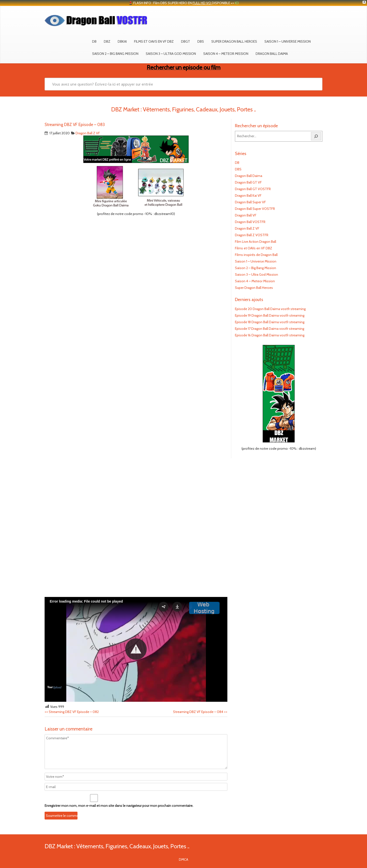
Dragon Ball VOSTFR (250, 222)
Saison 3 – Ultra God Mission (171, 54)
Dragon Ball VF (246, 215)
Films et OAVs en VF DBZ (154, 41)
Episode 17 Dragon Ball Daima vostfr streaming (270, 329)
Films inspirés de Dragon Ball (256, 255)
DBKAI (122, 41)
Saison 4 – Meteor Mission (226, 54)
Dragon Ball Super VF (250, 202)
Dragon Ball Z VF (88, 133)
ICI (237, 3)
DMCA (183, 859)
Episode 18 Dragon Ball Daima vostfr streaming (270, 322)
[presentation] (78, 812)
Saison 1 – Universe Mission (288, 41)
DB (94, 41)
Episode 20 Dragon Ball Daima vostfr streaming (270, 309)
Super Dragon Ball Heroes (234, 41)
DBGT (186, 41)
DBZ (107, 41)
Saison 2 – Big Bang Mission (115, 54)
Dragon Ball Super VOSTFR (255, 209)
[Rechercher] (316, 136)
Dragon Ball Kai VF (248, 195)
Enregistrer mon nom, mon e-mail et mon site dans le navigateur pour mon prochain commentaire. (119, 806)
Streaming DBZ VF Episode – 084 (200, 712)
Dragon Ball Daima (272, 54)
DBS (201, 41)
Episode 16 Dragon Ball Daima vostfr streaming (270, 335)
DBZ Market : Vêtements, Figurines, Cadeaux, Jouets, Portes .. (117, 846)
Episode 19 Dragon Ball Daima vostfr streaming (270, 315)
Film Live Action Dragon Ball (256, 242)
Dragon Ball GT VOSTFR (253, 189)
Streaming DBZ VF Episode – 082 (72, 712)
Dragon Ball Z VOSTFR (252, 235)
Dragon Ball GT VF (248, 182)
